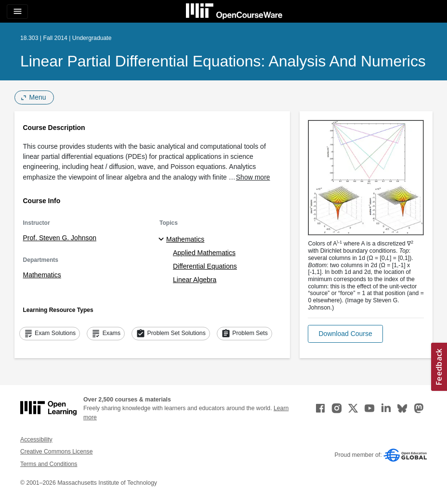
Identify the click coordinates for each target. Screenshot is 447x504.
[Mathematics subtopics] (163, 240)
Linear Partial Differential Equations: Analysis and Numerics (223, 61)
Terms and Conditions (49, 464)
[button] (345, 334)
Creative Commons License (56, 452)
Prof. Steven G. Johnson (60, 238)
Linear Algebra (195, 280)
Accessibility (36, 439)
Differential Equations (205, 266)
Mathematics (42, 275)
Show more (253, 177)
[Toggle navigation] (17, 12)
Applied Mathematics (204, 253)
